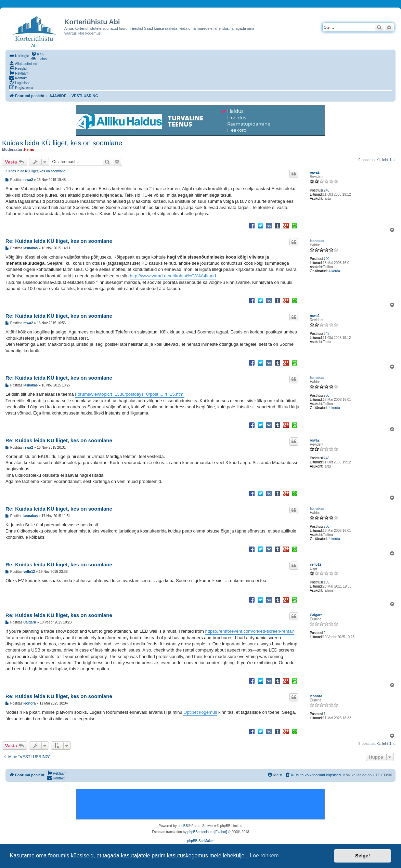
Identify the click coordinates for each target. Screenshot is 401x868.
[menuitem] (38, 54)
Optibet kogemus (200, 712)
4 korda (334, 271)
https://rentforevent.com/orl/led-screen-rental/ (249, 631)
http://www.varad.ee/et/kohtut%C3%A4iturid (173, 276)
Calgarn (316, 615)
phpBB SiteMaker (200, 841)
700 (327, 259)
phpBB (183, 826)
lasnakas (317, 241)
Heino (29, 149)
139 (327, 582)
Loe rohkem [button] (264, 856)
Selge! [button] (363, 856)
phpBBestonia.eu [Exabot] (207, 832)
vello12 (315, 564)
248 (327, 190)
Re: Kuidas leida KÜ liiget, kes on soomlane (59, 241)
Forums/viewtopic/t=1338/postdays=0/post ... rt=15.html (130, 394)
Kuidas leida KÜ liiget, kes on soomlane (62, 143)
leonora (316, 696)
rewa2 (314, 173)
